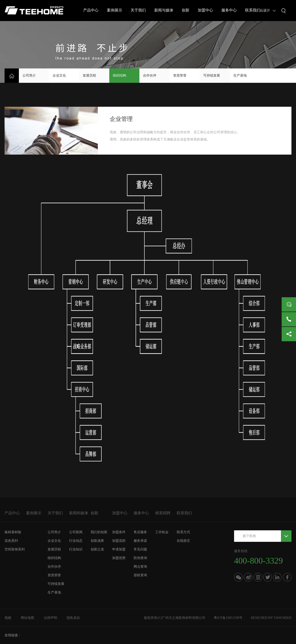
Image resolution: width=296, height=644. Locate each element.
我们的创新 (99, 532)
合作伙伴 (150, 76)
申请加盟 (119, 549)
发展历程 (89, 76)
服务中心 (229, 10)
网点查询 (140, 567)
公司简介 (29, 76)
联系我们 (253, 10)
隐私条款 (73, 618)
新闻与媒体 (164, 10)
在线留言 (183, 541)
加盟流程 (119, 541)
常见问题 (140, 549)
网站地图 (27, 618)
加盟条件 (119, 532)
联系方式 (183, 532)
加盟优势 (119, 558)
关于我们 (138, 10)
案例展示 (115, 10)
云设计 (265, 10)
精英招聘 (163, 513)
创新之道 (97, 549)
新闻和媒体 (79, 513)
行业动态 (76, 541)
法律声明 (50, 618)
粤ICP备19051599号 (228, 618)
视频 (8, 618)
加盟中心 (205, 10)
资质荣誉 (180, 76)
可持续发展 (212, 76)
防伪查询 (140, 558)
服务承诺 (140, 541)
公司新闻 (76, 532)
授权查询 (140, 575)
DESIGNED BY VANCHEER (271, 618)
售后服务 (140, 532)
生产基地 (240, 76)
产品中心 (91, 10)
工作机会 (162, 532)
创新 (186, 10)
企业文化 (59, 76)
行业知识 (76, 549)
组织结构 (120, 76)
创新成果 (97, 541)
